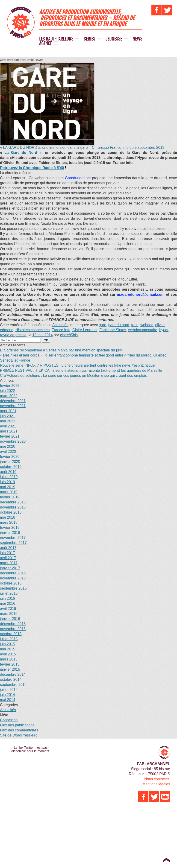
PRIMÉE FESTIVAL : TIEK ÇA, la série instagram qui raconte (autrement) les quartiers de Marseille (81, 370)
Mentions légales (156, 784)
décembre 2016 (13, 573)
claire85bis (69, 335)
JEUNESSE (114, 39)
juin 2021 (7, 416)
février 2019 (10, 497)
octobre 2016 (11, 583)
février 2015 (10, 664)
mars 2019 (9, 492)
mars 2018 (9, 522)
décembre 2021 (13, 401)
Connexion (9, 720)
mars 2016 (9, 614)
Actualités (60, 325)
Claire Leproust (85, 330)
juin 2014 (7, 695)
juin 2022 (7, 391)
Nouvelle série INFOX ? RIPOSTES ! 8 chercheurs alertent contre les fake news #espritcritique (77, 365)
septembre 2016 (13, 588)
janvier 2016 (10, 619)
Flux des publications (17, 725)
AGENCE (46, 44)
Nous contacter (157, 779)
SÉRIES (90, 39)
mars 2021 (9, 431)
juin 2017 (7, 553)
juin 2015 (7, 644)
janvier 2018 (10, 533)
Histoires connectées (33, 330)
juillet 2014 (9, 690)
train (135, 325)
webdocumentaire (143, 330)
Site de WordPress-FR (18, 735)
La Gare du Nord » (22, 153)
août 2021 (8, 411)
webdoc (147, 325)
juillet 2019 (9, 477)
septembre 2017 (13, 543)
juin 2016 (7, 598)
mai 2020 (8, 446)
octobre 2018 (11, 512)
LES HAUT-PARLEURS (56, 39)
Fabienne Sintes (113, 330)
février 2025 (10, 386)
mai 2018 (8, 517)
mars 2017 (9, 563)
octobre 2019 (11, 467)
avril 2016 (8, 609)
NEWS (137, 39)
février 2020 (10, 457)
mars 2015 (9, 659)
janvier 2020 (10, 462)
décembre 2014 (13, 674)
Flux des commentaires (19, 730)
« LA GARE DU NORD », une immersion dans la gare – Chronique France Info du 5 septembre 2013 (82, 148)
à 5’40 (32, 168)
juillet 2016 (9, 593)
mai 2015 (8, 649)
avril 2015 (8, 654)
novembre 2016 (13, 578)
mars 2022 (9, 396)
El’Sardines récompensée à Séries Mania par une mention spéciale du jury (61, 350)
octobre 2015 (11, 634)
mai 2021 (8, 421)
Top (166, 860)
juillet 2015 (9, 639)
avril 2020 (8, 452)
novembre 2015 (13, 629)
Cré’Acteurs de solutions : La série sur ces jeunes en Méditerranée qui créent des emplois (73, 376)
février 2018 (10, 528)
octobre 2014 (11, 679)
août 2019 (8, 472)
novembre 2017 (13, 538)
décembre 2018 (13, 502)
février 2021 (10, 436)
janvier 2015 (10, 669)
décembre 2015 (13, 624)
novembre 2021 (13, 406)
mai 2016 (8, 604)
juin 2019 (7, 482)
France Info (61, 330)
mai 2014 (8, 700)
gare (103, 325)
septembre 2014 (13, 685)
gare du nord (119, 325)
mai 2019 (8, 487)
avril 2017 (8, 558)
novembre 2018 (13, 507)
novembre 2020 (13, 441)
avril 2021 (8, 426)
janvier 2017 (10, 568)
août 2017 (8, 548)
